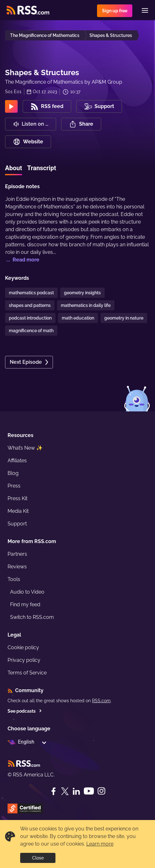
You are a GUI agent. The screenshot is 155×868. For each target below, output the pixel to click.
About (14, 168)
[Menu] (145, 10)
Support (17, 524)
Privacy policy (24, 660)
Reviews (17, 567)
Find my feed (25, 605)
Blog (13, 473)
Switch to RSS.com (32, 617)
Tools (14, 579)
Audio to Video (27, 592)
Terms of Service (27, 673)
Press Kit (17, 498)
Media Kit (18, 511)
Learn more (100, 844)
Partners (17, 554)
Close (38, 858)
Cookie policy (23, 647)
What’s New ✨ (25, 448)
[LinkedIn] (76, 791)
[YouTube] (89, 791)
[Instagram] (101, 791)
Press (14, 486)
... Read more (22, 260)
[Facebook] (54, 791)
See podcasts (25, 711)
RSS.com (101, 701)
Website (28, 142)
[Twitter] (65, 791)
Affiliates (17, 461)
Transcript (42, 168)
